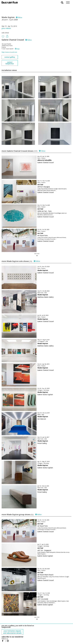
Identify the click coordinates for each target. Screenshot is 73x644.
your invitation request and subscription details (12, 632)
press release (6, 28)
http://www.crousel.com (9, 52)
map (17, 49)
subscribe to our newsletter (12, 637)
